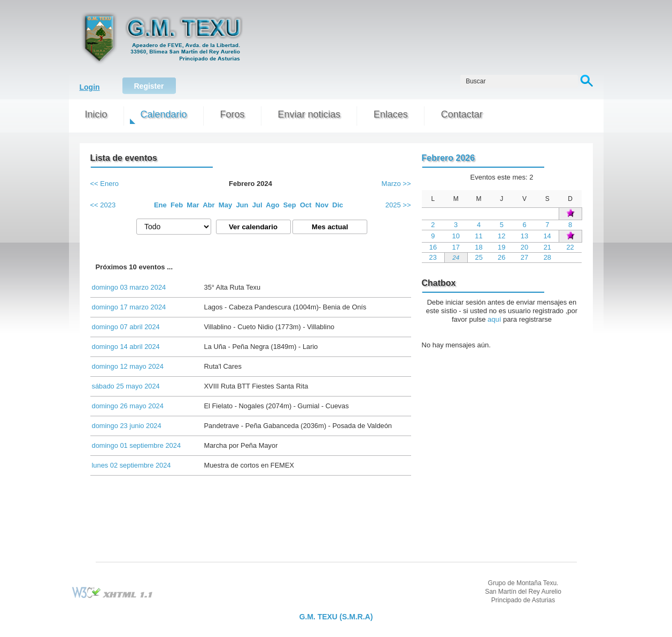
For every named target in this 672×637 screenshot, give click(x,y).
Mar (193, 205)
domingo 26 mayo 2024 (128, 406)
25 (479, 257)
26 (501, 257)
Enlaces (391, 114)
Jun (242, 205)
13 (524, 236)
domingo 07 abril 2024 (126, 327)
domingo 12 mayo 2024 (128, 366)
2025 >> (398, 205)
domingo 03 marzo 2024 (129, 287)
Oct (306, 205)
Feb (177, 205)
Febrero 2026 (449, 158)
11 (478, 236)
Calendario (164, 114)
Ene (160, 205)
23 (432, 257)
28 (547, 257)
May (225, 205)
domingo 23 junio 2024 (127, 426)
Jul (257, 205)
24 (456, 257)
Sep (290, 205)
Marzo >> (396, 184)
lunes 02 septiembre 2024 (132, 465)
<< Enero (105, 184)
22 (570, 247)
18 (478, 247)
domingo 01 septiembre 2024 (137, 445)
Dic (338, 205)
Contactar (462, 114)
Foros (233, 114)
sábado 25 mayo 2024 (126, 386)
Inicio (96, 114)
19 (501, 247)
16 (433, 247)
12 (501, 236)
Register (149, 86)
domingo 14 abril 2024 (126, 347)
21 (547, 247)
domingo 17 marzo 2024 (129, 307)
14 (547, 236)
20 (524, 247)
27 (524, 257)
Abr (208, 205)
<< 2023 (103, 205)
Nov (322, 205)
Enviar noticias (309, 114)
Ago (272, 205)
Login (90, 87)
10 (456, 236)
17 (456, 247)
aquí (494, 319)
